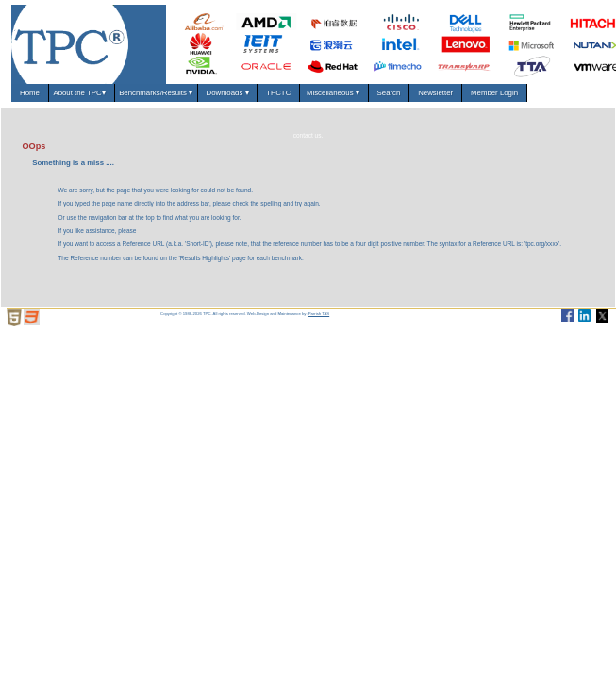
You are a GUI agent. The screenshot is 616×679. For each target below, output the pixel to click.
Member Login (495, 93)
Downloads (227, 93)
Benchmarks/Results (156, 93)
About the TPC (81, 93)
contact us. (308, 135)
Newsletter (436, 93)
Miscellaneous (334, 93)
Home (30, 93)
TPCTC (279, 93)
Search (389, 93)
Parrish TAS (319, 314)
